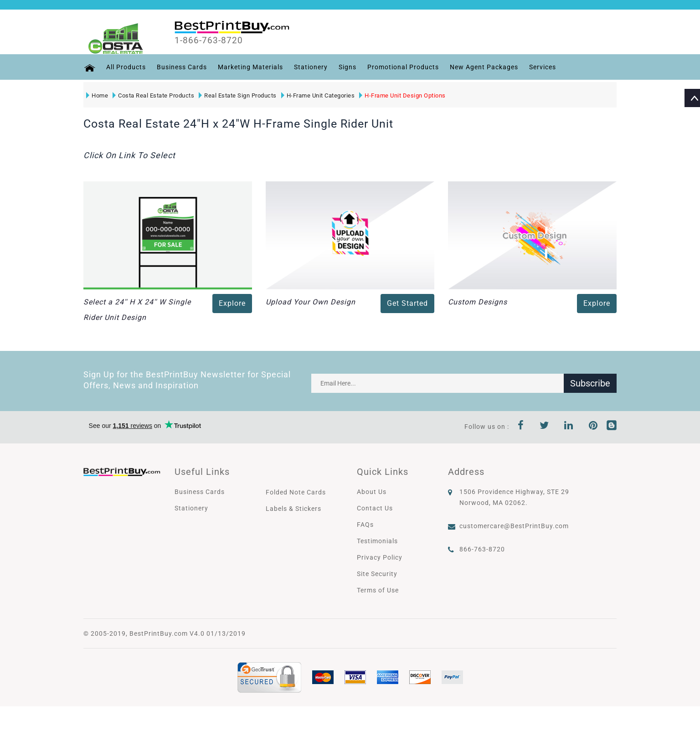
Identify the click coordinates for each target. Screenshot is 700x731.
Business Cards (181, 67)
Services (542, 67)
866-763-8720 (482, 549)
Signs (347, 67)
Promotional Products (403, 67)
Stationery (310, 67)
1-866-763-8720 (209, 41)
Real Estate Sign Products (238, 95)
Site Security (377, 574)
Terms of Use (378, 590)
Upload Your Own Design (311, 302)
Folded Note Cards (296, 492)
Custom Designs (478, 302)
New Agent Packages (484, 67)
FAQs (365, 525)
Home (97, 95)
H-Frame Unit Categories (318, 95)
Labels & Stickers (293, 509)
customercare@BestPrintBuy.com (514, 526)
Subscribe (590, 383)
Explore (232, 303)
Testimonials (377, 541)
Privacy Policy (380, 557)
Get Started (407, 303)
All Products (126, 67)
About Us (372, 492)
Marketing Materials (250, 67)
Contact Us (375, 508)
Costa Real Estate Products (153, 95)
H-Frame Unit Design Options (402, 95)
